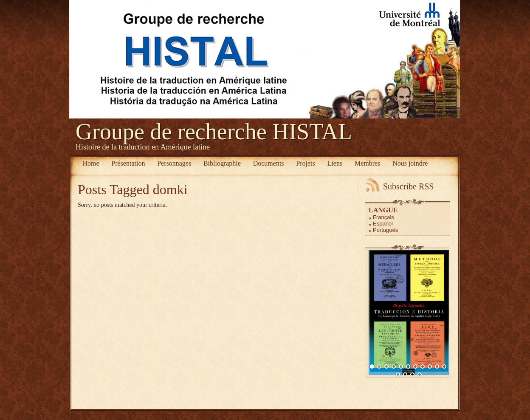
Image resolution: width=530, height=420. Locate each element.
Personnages (174, 163)
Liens (335, 163)
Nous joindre (410, 163)
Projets (305, 163)
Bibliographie (222, 163)
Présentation (128, 163)
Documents (269, 163)
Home (91, 163)
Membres (367, 163)
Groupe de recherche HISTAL (214, 132)
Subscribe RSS (408, 186)
